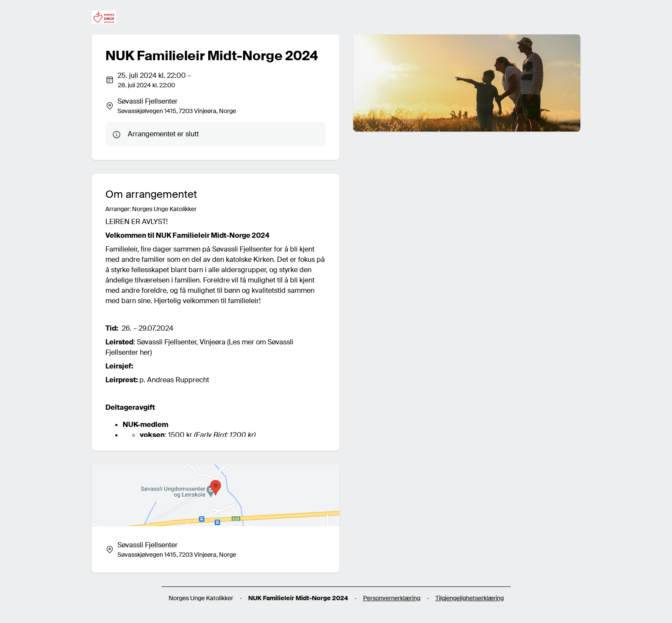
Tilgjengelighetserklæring (470, 598)
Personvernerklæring (392, 598)
